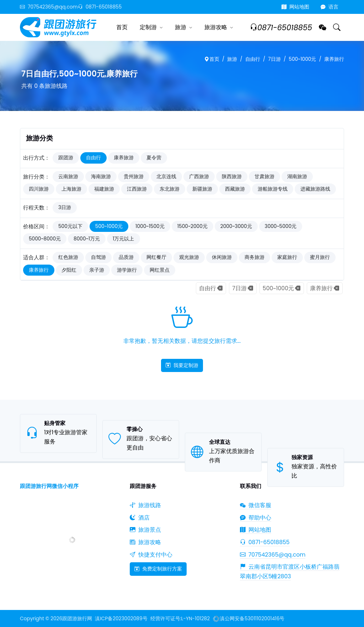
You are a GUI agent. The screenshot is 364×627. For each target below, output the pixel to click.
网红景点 (160, 270)
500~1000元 (302, 59)
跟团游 (66, 158)
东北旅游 (170, 189)
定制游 (148, 27)
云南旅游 (68, 177)
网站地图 (295, 7)
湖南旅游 (297, 177)
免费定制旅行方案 (158, 569)
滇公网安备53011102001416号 (248, 619)
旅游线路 (145, 505)
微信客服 (256, 505)
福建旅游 (104, 189)
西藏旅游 (235, 189)
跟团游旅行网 (77, 619)
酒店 (140, 518)
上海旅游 (71, 189)
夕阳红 (69, 270)
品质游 (126, 257)
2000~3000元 (236, 226)
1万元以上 (123, 239)
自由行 (253, 59)
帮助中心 (256, 518)
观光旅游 (189, 257)
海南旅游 (101, 177)
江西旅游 (137, 189)
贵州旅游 (134, 177)
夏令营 (154, 158)
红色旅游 (68, 257)
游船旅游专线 (273, 189)
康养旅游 (124, 158)
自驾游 (98, 257)
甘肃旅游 (264, 177)
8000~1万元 (87, 239)
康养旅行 (334, 59)
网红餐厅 (156, 257)
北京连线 (166, 177)
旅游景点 (145, 530)
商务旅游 (255, 257)
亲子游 (97, 270)
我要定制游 (182, 365)
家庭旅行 (287, 257)
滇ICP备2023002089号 (121, 619)
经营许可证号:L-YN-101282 (180, 619)
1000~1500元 (150, 226)
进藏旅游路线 (315, 189)
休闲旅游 (222, 257)
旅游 (181, 27)
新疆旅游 (202, 189)
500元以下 (70, 226)
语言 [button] (330, 7)
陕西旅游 (232, 177)
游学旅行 (127, 270)
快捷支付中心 (151, 555)
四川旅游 (39, 189)
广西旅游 (199, 177)
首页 (122, 27)
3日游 (65, 208)
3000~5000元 (281, 226)
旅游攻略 (216, 27)
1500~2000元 (192, 226)
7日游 (274, 59)
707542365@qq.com (49, 7)
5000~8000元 (45, 239)
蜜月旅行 (320, 257)
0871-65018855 (100, 7)
